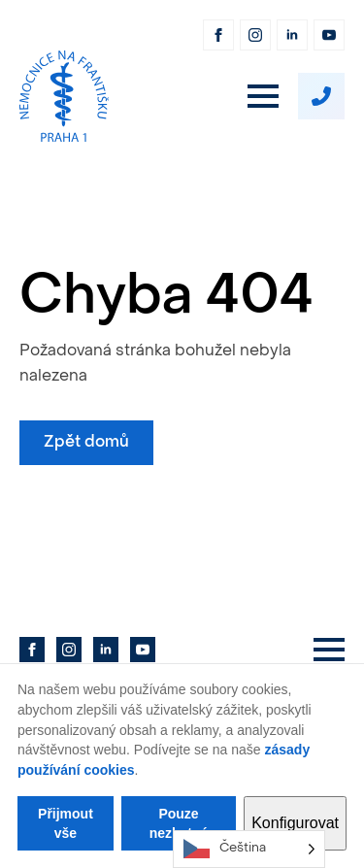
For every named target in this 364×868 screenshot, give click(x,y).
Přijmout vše (66, 823)
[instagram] (255, 35)
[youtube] (329, 35)
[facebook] (218, 35)
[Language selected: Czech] (249, 849)
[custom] (321, 96)
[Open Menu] (263, 96)
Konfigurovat (295, 823)
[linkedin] (292, 35)
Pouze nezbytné (179, 823)
